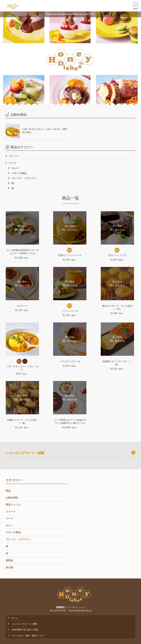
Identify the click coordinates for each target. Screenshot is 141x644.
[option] (70, 58)
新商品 (9, 560)
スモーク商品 (19, 173)
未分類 (9, 567)
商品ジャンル (13, 505)
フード (13, 163)
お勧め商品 (12, 498)
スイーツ (14, 156)
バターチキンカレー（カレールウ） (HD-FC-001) (44, 131)
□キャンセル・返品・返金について (28, 636)
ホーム (14, 618)
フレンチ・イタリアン (24, 178)
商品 (8, 491)
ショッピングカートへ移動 (24, 624)
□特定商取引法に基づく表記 (25, 630)
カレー (15, 168)
